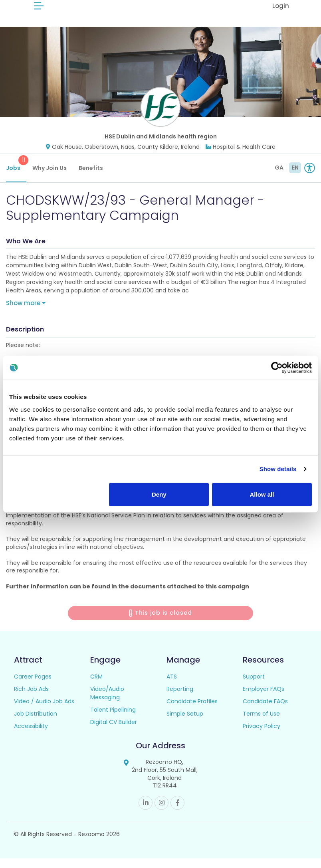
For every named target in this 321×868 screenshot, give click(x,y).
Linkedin (146, 812)
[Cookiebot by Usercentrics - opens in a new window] (277, 368)
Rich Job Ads (31, 699)
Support (254, 687)
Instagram (161, 812)
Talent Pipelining (113, 720)
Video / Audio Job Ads (44, 711)
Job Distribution (36, 724)
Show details (278, 469)
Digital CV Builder (114, 732)
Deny (159, 494)
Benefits (91, 178)
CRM (96, 687)
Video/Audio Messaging (107, 703)
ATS (172, 687)
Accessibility (31, 736)
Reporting (180, 699)
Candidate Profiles (192, 711)
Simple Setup (185, 724)
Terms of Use (261, 724)
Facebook (177, 812)
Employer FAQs (264, 699)
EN (295, 177)
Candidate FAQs (265, 711)
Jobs (16, 173)
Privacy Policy (262, 736)
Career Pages (33, 687)
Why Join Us (50, 178)
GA (279, 177)
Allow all (262, 494)
